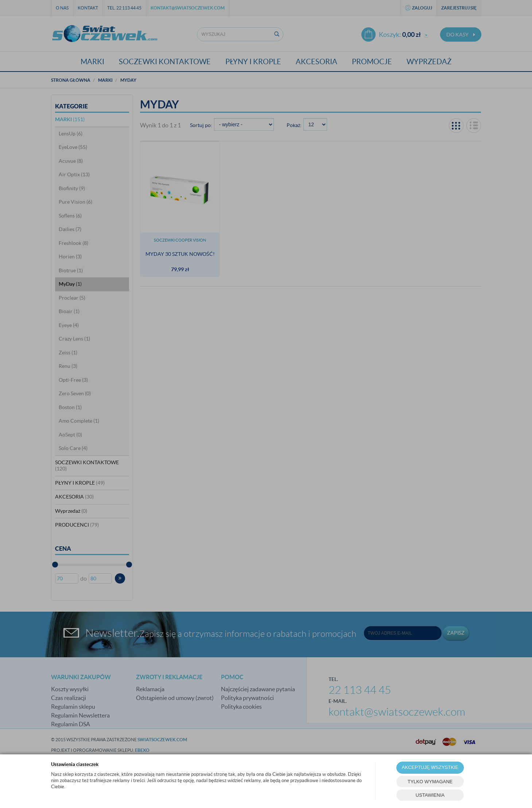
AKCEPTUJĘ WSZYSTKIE (430, 767)
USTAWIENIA (430, 795)
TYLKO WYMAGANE (430, 782)
